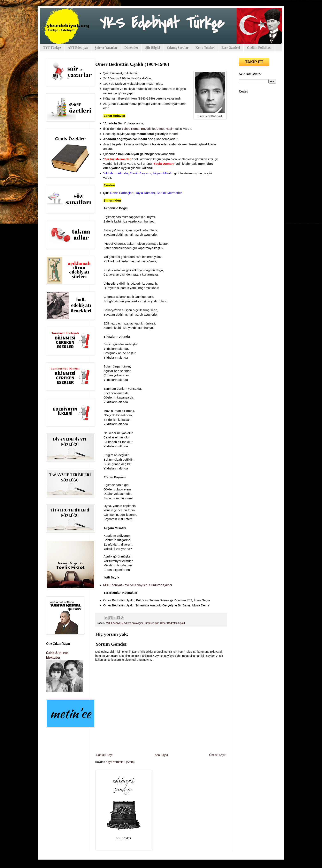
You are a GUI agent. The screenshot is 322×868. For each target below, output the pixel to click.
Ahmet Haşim (165, 129)
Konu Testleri (205, 48)
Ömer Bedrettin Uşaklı (173, 623)
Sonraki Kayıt (105, 755)
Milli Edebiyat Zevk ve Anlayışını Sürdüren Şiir (132, 623)
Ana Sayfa (161, 755)
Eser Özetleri (231, 48)
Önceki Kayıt (217, 755)
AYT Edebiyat (78, 48)
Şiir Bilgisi (152, 48)
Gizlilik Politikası (259, 48)
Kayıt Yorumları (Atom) (120, 762)
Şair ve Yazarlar (106, 48)
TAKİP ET (254, 62)
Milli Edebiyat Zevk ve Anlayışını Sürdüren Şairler (138, 585)
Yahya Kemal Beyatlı (136, 129)
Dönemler (131, 48)
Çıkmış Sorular (178, 48)
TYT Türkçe (52, 48)
